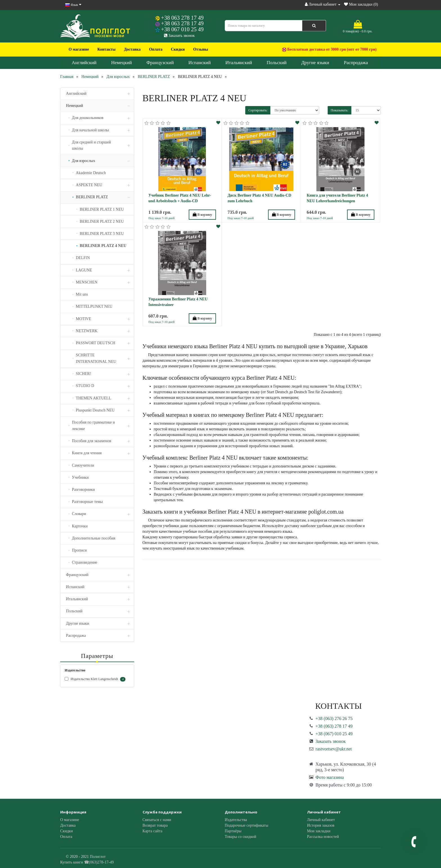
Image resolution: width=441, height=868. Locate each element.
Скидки (178, 49)
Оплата (156, 49)
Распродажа (356, 63)
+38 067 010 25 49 (182, 29)
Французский (160, 63)
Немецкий (121, 63)
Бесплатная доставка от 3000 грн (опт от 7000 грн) (329, 50)
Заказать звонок (179, 36)
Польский (277, 63)
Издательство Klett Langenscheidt (95, 679)
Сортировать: (258, 110)
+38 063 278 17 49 (182, 18)
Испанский (200, 63)
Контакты (106, 49)
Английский (84, 63)
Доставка (132, 49)
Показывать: (340, 110)
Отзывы (201, 49)
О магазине (79, 49)
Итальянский (239, 63)
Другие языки (315, 63)
